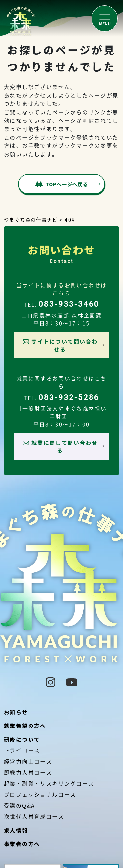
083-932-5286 (69, 397)
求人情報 (16, 830)
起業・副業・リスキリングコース (49, 783)
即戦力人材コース (28, 772)
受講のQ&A (20, 805)
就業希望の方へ (25, 726)
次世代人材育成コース (34, 816)
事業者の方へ (22, 844)
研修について (22, 739)
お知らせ (16, 712)
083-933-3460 (69, 304)
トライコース (22, 750)
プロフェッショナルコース (40, 794)
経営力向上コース (28, 761)
